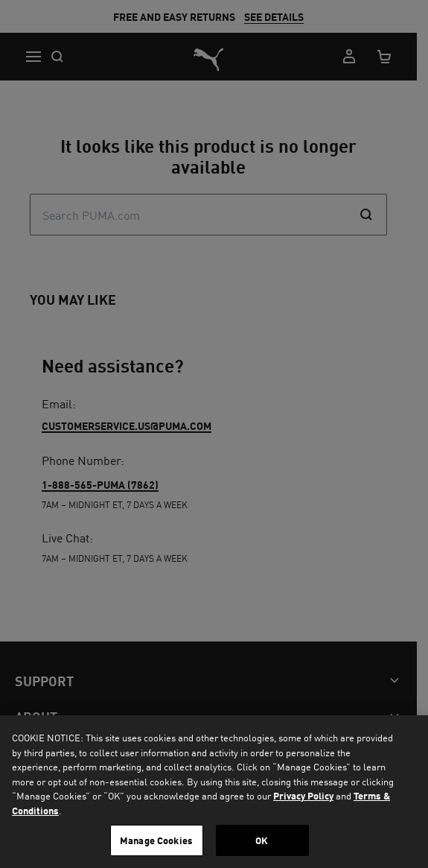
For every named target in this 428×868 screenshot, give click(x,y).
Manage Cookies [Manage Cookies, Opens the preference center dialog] (156, 840)
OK (262, 840)
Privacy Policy (303, 795)
